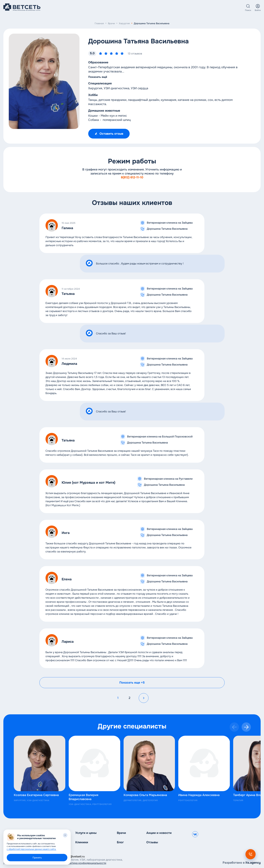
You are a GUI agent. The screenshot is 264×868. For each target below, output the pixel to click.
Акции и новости (159, 833)
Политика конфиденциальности (86, 863)
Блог (136, 8)
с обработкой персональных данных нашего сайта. (31, 849)
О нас (148, 8)
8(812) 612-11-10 (132, 177)
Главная (99, 23)
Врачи (124, 8)
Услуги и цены (85, 8)
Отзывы (152, 842)
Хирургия (124, 23)
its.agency (253, 863)
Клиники (106, 8)
